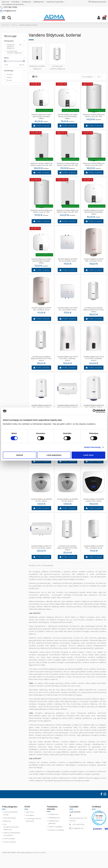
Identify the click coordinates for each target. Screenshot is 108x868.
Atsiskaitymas (38, 2)
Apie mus (5, 2)
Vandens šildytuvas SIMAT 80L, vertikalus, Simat (94, 260)
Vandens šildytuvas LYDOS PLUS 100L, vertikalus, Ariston (94, 358)
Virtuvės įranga (10, 818)
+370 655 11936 (10, 7)
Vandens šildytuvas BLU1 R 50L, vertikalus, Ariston (94, 406)
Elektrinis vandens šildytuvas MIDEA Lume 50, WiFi (41, 211)
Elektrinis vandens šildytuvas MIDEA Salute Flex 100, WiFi (41, 164)
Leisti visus (88, 455)
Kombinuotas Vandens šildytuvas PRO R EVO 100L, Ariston (94, 310)
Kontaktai (15, 2)
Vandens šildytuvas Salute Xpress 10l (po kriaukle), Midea (41, 261)
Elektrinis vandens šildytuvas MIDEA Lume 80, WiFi (94, 115)
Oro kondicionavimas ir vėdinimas (11, 827)
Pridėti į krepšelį (41, 126)
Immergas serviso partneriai (13, 4)
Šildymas (7, 821)
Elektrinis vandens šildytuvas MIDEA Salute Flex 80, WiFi (67, 211)
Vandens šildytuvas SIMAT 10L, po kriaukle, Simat (68, 260)
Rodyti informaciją (92, 447)
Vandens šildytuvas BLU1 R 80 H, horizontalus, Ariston (67, 406)
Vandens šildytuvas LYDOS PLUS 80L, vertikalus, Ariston (67, 358)
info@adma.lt (10, 11)
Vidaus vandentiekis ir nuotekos (12, 834)
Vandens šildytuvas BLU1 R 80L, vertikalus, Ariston (41, 406)
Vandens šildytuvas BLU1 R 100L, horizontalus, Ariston (41, 547)
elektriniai (57, 583)
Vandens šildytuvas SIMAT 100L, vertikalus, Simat (94, 547)
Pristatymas (26, 2)
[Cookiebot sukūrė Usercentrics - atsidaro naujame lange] (94, 411)
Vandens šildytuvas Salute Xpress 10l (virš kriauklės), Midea (68, 116)
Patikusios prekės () (97, 2)
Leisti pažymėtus (54, 455)
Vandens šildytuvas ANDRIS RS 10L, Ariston (41, 500)
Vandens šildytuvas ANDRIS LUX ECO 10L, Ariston (94, 500)
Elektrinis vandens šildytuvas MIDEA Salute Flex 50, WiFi (67, 164)
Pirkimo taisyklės (55, 827)
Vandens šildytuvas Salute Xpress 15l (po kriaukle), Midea (41, 116)
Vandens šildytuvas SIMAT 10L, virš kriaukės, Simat (68, 309)
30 (99, 77)
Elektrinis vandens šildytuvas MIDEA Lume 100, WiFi (94, 164)
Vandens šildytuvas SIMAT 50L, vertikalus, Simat (41, 309)
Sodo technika (10, 842)
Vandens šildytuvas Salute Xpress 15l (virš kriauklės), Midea (94, 212)
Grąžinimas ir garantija (55, 2)
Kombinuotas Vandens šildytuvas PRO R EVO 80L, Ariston (67, 548)
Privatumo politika (56, 830)
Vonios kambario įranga (11, 813)
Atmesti (20, 455)
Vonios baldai (9, 839)
